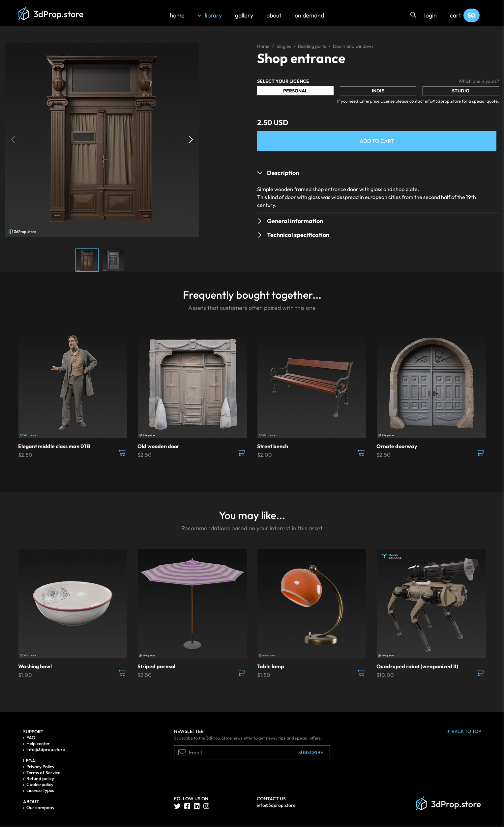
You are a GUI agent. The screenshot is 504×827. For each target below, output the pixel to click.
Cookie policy (40, 784)
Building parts (312, 46)
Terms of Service (43, 773)
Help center (38, 744)
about (274, 15)
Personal (295, 91)
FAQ (31, 738)
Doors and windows (353, 46)
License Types (40, 790)
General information (295, 221)
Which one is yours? (479, 81)
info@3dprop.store (46, 749)
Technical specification (298, 235)
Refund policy (40, 778)
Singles (284, 46)
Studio (461, 91)
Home (263, 46)
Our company (40, 808)
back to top (464, 731)
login (430, 15)
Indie (378, 91)
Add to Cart (377, 141)
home (177, 15)
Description (283, 173)
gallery (244, 15)
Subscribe (311, 752)
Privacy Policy (40, 767)
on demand (309, 15)
